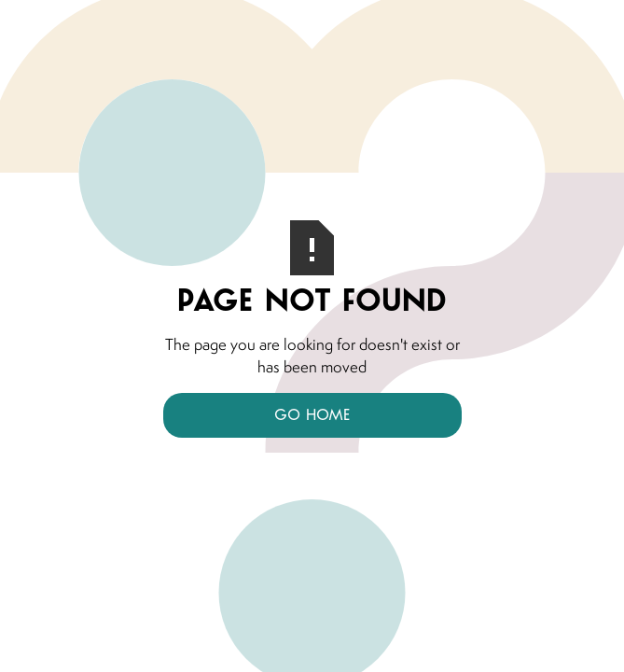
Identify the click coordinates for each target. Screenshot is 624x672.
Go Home (312, 415)
